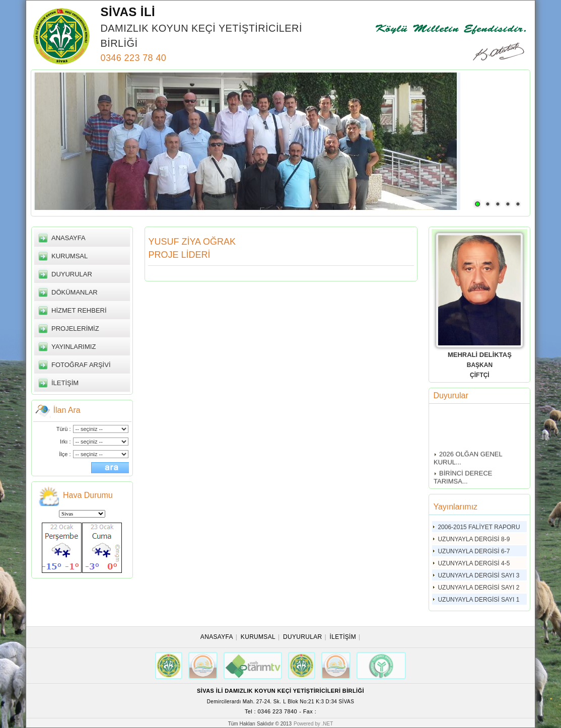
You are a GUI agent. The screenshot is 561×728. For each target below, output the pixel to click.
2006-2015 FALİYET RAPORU (479, 527)
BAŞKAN (480, 365)
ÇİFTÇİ (480, 375)
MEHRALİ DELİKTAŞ (480, 355)
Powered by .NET (313, 724)
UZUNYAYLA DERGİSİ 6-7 (474, 551)
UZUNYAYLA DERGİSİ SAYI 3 (478, 575)
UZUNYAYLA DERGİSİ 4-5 (474, 563)
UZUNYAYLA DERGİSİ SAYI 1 (478, 600)
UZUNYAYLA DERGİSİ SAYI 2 (478, 588)
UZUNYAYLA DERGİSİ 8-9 (474, 539)
